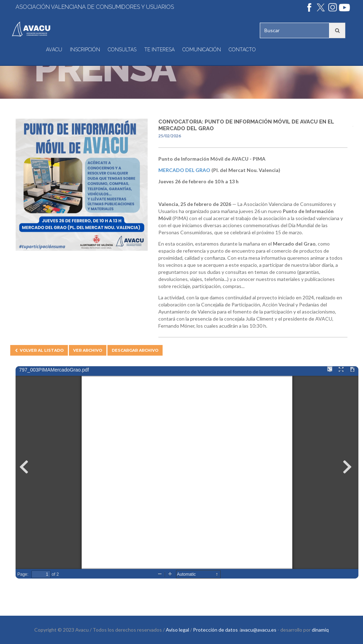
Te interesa (159, 50)
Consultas (122, 50)
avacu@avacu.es (258, 630)
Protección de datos (215, 630)
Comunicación (202, 50)
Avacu (54, 50)
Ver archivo (88, 350)
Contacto (242, 50)
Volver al (39, 350)
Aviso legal (177, 630)
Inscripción (85, 50)
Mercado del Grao (184, 170)
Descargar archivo (135, 350)
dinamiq (320, 630)
